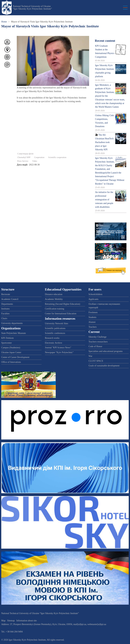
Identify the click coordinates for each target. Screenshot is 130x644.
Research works (52, 338)
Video (35, 161)
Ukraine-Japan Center (11, 352)
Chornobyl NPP (24, 157)
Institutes (5, 309)
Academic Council (10, 299)
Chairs (4, 318)
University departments (12, 323)
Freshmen (93, 312)
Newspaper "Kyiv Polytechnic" (59, 352)
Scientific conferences (55, 333)
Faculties (5, 314)
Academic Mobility (54, 299)
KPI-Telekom (7, 338)
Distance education (54, 294)
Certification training (55, 309)
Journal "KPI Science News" (58, 348)
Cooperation (39, 157)
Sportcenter (7, 343)
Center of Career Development (15, 357)
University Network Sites (57, 323)
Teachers (93, 327)
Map (3, 621)
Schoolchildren (95, 294)
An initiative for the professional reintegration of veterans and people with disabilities (104, 199)
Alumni (92, 322)
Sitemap (11, 621)
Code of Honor (95, 346)
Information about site (27, 621)
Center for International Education (61, 314)
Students (92, 317)
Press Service (23, 161)
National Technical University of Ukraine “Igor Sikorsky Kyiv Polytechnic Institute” (32, 8)
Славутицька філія (25, 154)
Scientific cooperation (57, 157)
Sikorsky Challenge (97, 337)
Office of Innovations (11, 362)
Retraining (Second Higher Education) (63, 304)
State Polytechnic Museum (14, 333)
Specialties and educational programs (105, 351)
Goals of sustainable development (104, 366)
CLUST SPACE (96, 361)
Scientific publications (55, 328)
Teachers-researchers (98, 342)
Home (4, 22)
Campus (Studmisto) (11, 348)
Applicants (93, 299)
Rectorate (6, 294)
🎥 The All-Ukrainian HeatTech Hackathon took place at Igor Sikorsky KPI (104, 142)
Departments (7, 304)
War (90, 356)
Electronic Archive (54, 343)
